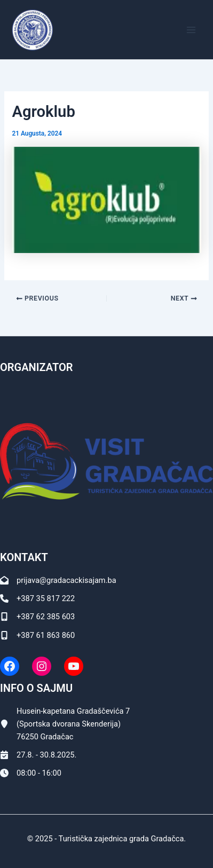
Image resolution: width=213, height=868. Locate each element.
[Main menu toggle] (191, 30)
